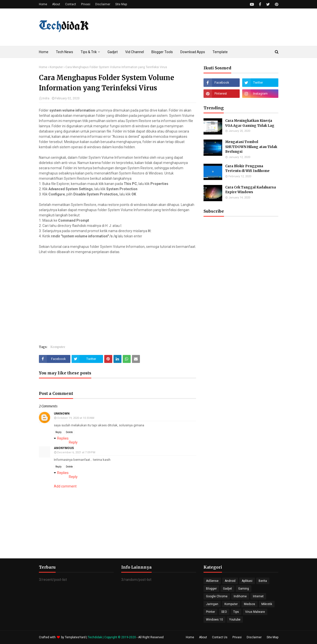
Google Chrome (217, 596)
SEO (224, 612)
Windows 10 (214, 620)
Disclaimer (103, 4)
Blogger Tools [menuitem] (162, 52)
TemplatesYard (75, 637)
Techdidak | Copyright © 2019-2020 (112, 637)
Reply (58, 432)
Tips (236, 612)
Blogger (211, 589)
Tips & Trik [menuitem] (89, 52)
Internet (258, 596)
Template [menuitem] (220, 52)
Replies (63, 438)
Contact (71, 4)
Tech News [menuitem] (64, 52)
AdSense (212, 581)
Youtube (235, 620)
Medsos (250, 604)
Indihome (240, 596)
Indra (46, 98)
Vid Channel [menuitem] (135, 52)
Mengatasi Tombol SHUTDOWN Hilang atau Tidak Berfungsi (251, 147)
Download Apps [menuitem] (193, 52)
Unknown (62, 414)
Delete (69, 432)
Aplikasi (247, 581)
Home (43, 4)
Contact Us (220, 637)
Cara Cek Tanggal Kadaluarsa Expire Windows (251, 190)
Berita (263, 581)
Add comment (65, 486)
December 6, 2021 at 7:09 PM (76, 452)
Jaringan (212, 604)
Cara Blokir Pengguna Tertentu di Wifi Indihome (247, 169)
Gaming (244, 589)
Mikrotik (267, 604)
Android (230, 581)
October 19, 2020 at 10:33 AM (76, 418)
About (56, 4)
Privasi (86, 4)
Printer (211, 612)
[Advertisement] (241, 352)
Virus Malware (255, 612)
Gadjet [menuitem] (113, 52)
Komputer (56, 67)
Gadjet (227, 589)
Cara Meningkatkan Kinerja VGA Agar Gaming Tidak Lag (250, 123)
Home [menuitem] (44, 52)
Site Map (121, 4)
